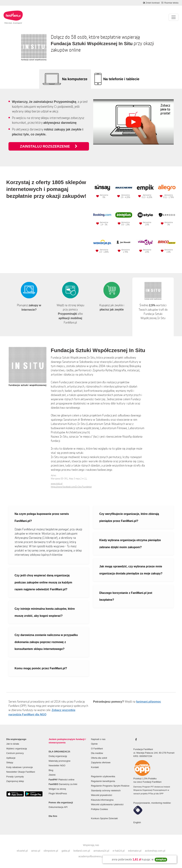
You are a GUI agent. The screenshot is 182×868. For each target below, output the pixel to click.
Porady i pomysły (15, 777)
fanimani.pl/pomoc (149, 702)
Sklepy (10, 762)
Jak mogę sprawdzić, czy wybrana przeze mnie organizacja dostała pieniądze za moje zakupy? (131, 570)
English (137, 822)
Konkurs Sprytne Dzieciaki (105, 818)
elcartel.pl (22, 851)
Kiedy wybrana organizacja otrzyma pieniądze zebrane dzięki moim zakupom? (130, 544)
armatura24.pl (101, 851)
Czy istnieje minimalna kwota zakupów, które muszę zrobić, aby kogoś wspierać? (45, 612)
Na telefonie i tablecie (121, 79)
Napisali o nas (98, 739)
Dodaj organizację (58, 756)
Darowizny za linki (63, 784)
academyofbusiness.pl (91, 856)
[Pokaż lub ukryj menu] (174, 17)
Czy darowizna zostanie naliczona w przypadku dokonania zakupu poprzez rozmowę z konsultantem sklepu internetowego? (46, 642)
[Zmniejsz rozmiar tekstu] (170, 3)
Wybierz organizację (17, 749)
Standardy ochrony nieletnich (106, 791)
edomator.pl (135, 851)
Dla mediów (97, 753)
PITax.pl (152, 794)
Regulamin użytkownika (103, 776)
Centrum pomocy (15, 753)
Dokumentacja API (58, 807)
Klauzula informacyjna (102, 800)
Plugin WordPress (58, 794)
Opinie (94, 744)
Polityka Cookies (100, 809)
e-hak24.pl (119, 851)
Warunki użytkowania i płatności (107, 804)
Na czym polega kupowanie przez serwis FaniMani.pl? (42, 517)
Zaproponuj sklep (15, 781)
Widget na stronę (57, 789)
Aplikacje (11, 758)
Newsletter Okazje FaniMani (21, 772)
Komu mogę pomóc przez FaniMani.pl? (41, 668)
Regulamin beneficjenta (103, 781)
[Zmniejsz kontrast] (151, 3)
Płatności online (62, 780)
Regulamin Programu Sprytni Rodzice (110, 786)
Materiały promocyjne (60, 761)
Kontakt (95, 767)
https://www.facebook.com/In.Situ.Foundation (71, 487)
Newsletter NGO (57, 765)
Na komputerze (75, 79)
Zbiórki (52, 775)
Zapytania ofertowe (101, 762)
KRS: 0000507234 (143, 756)
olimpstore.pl (51, 851)
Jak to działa (13, 744)
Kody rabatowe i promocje (20, 767)
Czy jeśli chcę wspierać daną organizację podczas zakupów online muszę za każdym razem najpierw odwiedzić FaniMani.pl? (43, 582)
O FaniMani (97, 749)
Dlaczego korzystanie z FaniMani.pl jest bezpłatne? (126, 596)
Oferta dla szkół (99, 758)
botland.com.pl (82, 851)
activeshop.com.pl (155, 851)
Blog (51, 770)
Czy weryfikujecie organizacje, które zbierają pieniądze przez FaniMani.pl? (129, 517)
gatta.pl (66, 851)
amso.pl (36, 851)
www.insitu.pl (57, 484)
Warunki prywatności (102, 795)
